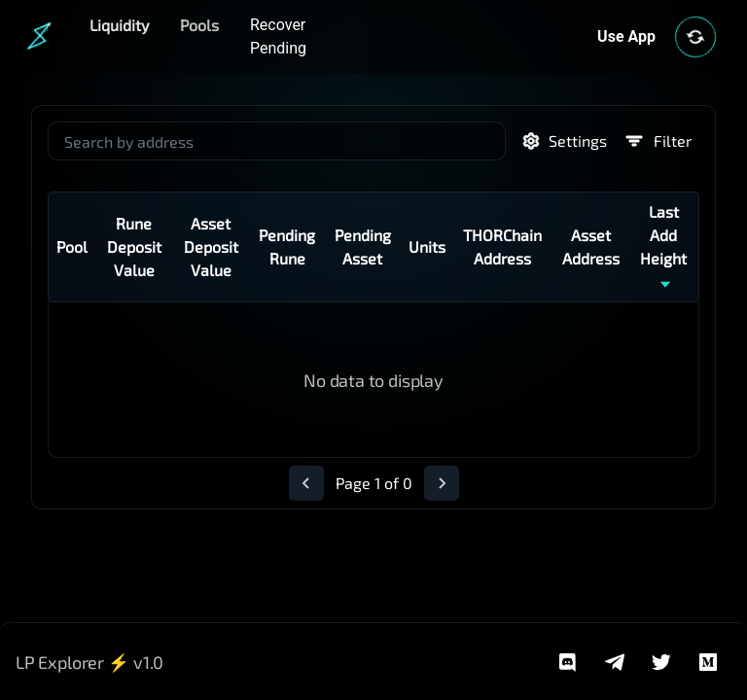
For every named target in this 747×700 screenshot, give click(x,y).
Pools (199, 25)
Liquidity (119, 25)
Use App (626, 36)
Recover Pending (278, 36)
